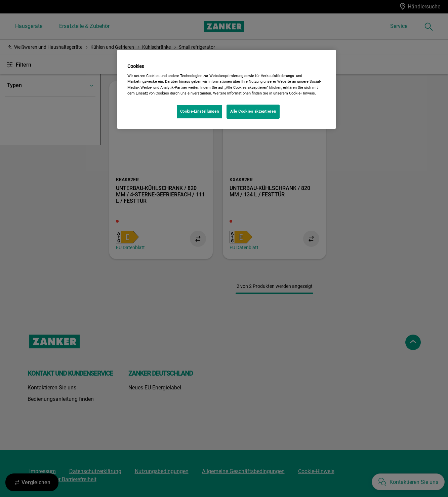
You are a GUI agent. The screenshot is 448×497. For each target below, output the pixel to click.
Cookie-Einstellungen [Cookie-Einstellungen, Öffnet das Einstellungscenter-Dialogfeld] (199, 111)
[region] (227, 89)
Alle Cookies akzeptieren (253, 111)
